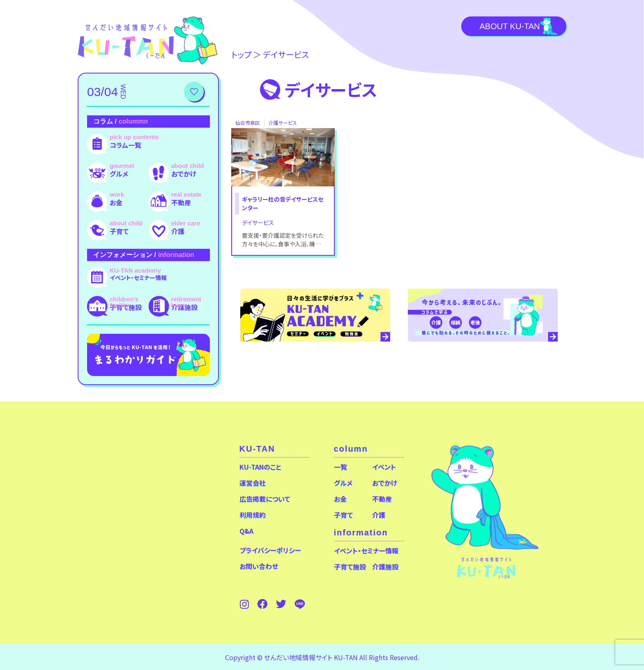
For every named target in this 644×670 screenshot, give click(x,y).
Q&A (246, 531)
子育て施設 (126, 307)
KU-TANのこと (260, 467)
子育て (119, 231)
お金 (116, 202)
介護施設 (184, 307)
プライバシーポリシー (270, 550)
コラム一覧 (125, 145)
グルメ (119, 174)
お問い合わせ (259, 566)
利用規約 (253, 515)
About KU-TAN (509, 26)
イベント (384, 467)
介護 (178, 231)
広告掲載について (265, 499)
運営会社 (253, 483)
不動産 (181, 202)
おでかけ (184, 174)
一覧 (340, 467)
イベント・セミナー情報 (138, 278)
